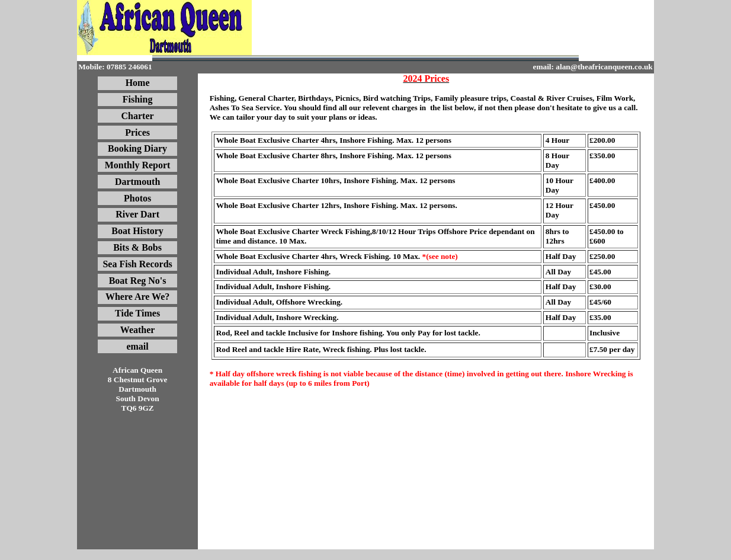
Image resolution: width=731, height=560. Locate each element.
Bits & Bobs (137, 247)
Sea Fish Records (137, 264)
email (137, 346)
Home (138, 83)
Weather (138, 330)
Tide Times (137, 313)
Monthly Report (138, 165)
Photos (137, 198)
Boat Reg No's (138, 281)
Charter (138, 116)
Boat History (137, 231)
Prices (137, 132)
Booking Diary (137, 148)
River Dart (137, 214)
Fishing (138, 99)
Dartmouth (137, 182)
